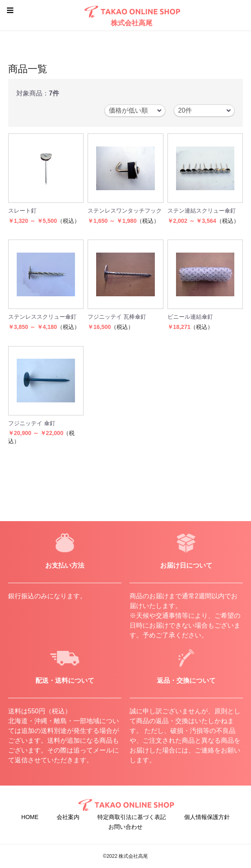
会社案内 (68, 817)
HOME (30, 817)
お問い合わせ (125, 827)
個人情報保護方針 (207, 817)
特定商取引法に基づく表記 (132, 817)
